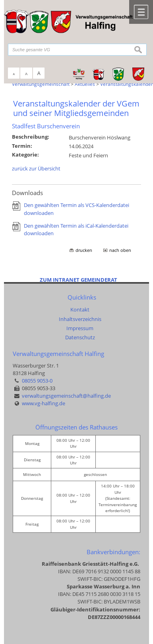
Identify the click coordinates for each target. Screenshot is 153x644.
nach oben (120, 250)
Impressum (80, 328)
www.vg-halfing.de (44, 403)
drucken (84, 250)
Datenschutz (80, 337)
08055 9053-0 (37, 381)
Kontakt (80, 309)
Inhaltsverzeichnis (80, 319)
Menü (141, 12)
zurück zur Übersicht (36, 168)
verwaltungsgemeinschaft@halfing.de (66, 396)
